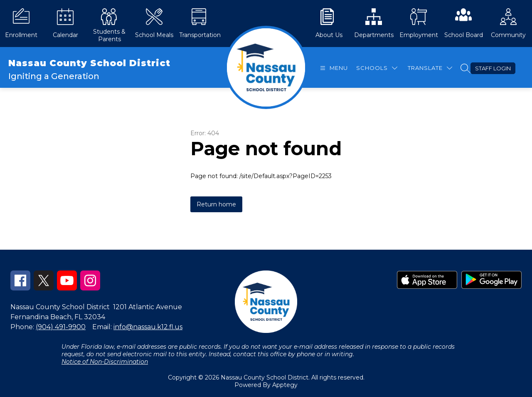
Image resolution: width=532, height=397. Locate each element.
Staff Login (493, 68)
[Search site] (465, 68)
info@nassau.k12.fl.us (148, 327)
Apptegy (285, 385)
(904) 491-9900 (61, 327)
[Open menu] (333, 68)
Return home (216, 204)
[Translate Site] (430, 68)
